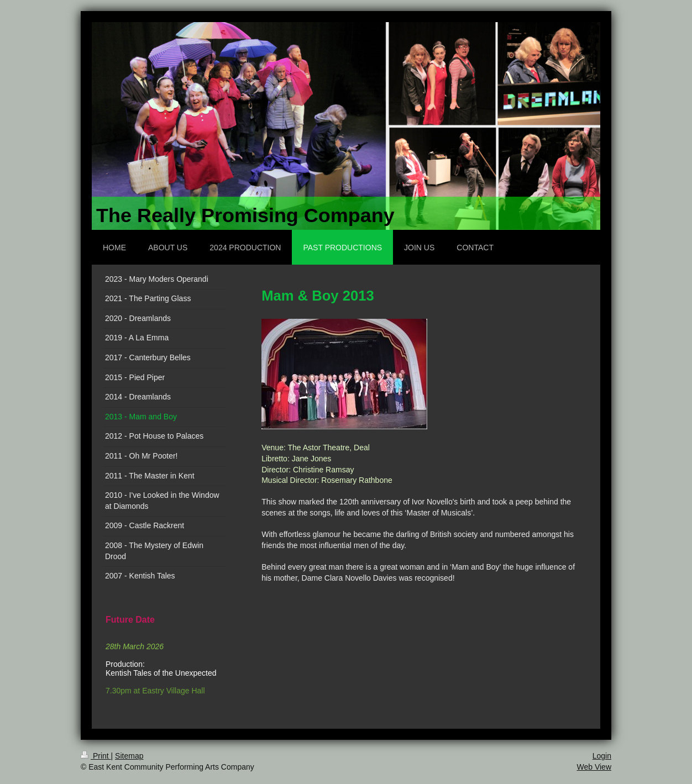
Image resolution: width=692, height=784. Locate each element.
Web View (594, 767)
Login (602, 756)
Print (96, 756)
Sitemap (129, 756)
